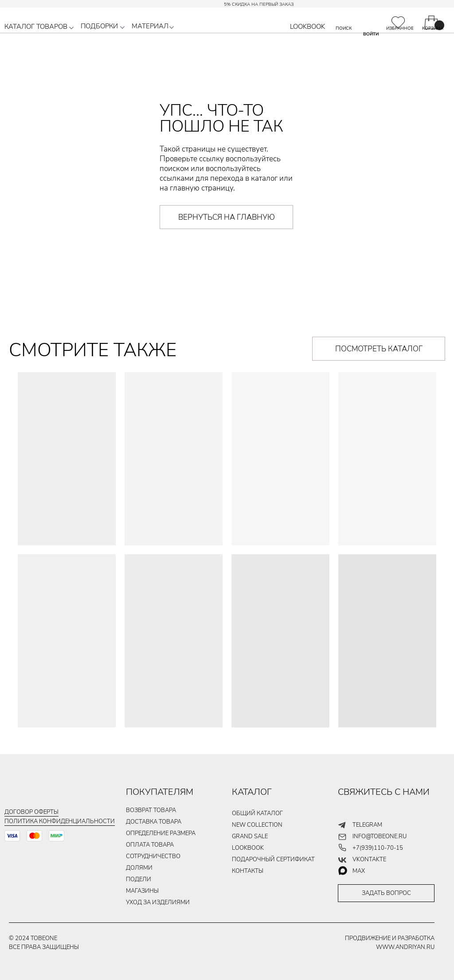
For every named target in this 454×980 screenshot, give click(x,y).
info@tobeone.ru (380, 836)
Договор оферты (31, 812)
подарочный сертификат (273, 859)
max (359, 871)
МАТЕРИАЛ (150, 26)
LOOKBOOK (307, 27)
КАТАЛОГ (252, 792)
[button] (71, 28)
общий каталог (257, 813)
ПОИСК (344, 28)
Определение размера (161, 833)
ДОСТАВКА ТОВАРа (154, 822)
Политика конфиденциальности (60, 821)
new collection (257, 825)
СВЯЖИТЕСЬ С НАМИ (384, 792)
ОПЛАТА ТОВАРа (150, 845)
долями (139, 868)
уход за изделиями (158, 902)
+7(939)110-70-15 (378, 848)
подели (139, 879)
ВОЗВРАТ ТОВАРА (151, 810)
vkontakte (369, 859)
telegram (367, 825)
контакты (248, 871)
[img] (398, 22)
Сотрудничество (153, 856)
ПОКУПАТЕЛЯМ (160, 792)
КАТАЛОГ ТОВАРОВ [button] (36, 27)
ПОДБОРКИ (99, 26)
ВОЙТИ (371, 34)
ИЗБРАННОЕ (400, 28)
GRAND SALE (250, 836)
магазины (142, 891)
